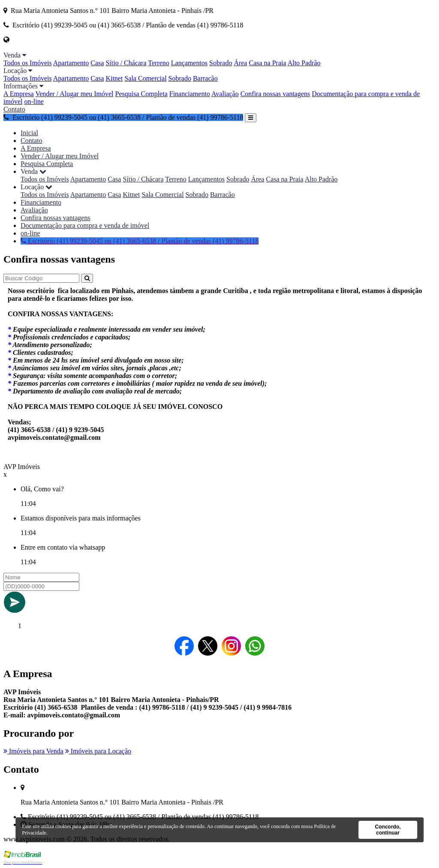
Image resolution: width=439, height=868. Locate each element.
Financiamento (190, 94)
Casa (97, 63)
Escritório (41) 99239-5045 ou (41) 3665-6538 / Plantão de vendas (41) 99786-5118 (123, 117)
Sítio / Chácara (126, 63)
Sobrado (221, 63)
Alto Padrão (304, 63)
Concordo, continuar (388, 830)
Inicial (29, 133)
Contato (14, 109)
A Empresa (19, 94)
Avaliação (225, 94)
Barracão (205, 78)
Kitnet (114, 78)
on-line (34, 101)
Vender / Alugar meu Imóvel (74, 94)
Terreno (159, 63)
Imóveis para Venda (33, 751)
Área (240, 63)
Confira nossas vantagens (275, 94)
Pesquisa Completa (141, 94)
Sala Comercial (145, 78)
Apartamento (71, 63)
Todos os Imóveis (28, 63)
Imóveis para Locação (98, 751)
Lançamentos (189, 63)
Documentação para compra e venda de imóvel (85, 225)
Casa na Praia (267, 63)
